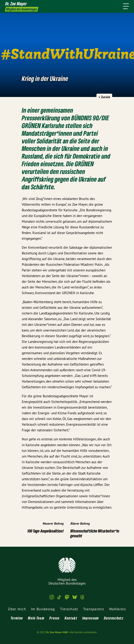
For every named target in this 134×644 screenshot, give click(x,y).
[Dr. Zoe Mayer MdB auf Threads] (82, 599)
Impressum (91, 618)
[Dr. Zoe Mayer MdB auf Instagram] (52, 599)
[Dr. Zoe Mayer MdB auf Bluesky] (75, 599)
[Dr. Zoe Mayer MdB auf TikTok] (59, 599)
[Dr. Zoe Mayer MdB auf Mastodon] (67, 599)
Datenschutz (114, 618)
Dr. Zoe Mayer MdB (57, 632)
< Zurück (104, 97)
